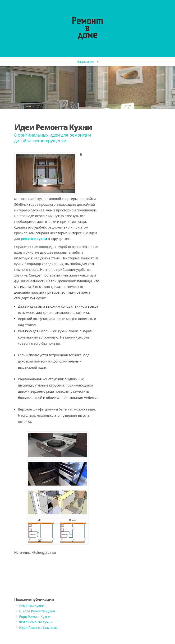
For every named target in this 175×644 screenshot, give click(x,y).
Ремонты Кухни (32, 606)
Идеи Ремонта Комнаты (38, 627)
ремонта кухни (34, 239)
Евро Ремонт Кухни (35, 617)
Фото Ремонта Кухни (36, 622)
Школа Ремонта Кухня (37, 611)
